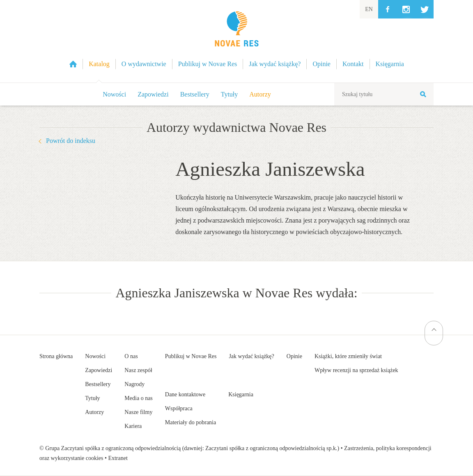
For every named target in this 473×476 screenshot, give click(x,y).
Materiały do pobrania (191, 422)
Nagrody (134, 384)
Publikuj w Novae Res (191, 356)
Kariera (133, 426)
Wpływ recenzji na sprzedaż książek (356, 370)
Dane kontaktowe (185, 394)
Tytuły (230, 94)
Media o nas (138, 398)
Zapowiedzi (153, 94)
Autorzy (260, 94)
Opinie (294, 356)
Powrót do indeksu (71, 141)
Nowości (114, 94)
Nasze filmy (138, 412)
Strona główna (56, 356)
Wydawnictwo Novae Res (236, 41)
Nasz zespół (138, 370)
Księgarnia (241, 394)
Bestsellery (195, 94)
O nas (131, 356)
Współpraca (179, 408)
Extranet (118, 458)
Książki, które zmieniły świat (348, 356)
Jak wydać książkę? (251, 356)
